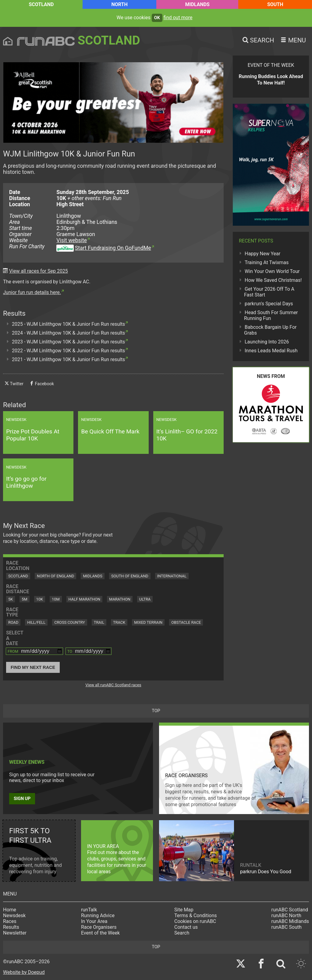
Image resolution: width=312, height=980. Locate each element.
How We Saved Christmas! (273, 280)
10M (56, 599)
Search (182, 933)
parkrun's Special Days (269, 304)
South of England (130, 576)
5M (24, 599)
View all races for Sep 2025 (39, 271)
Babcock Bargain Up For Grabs (270, 330)
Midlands (197, 4)
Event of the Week (100, 933)
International (172, 576)
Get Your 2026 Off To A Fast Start (269, 292)
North (119, 4)
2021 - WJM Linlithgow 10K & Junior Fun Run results (68, 359)
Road (13, 622)
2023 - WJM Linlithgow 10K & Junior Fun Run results (68, 342)
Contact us (186, 927)
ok (157, 18)
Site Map (184, 910)
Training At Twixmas (267, 262)
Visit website (72, 240)
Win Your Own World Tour (272, 271)
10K (40, 599)
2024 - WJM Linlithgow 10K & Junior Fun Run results (68, 333)
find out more (178, 18)
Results (11, 927)
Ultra (145, 599)
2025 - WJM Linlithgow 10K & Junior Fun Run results (68, 324)
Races (10, 921)
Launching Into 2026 (267, 342)
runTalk (89, 910)
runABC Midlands (290, 921)
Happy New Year (262, 254)
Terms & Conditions (196, 915)
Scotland (41, 4)
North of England (55, 576)
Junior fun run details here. (32, 292)
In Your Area (94, 921)
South (275, 4)
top (156, 711)
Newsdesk (14, 915)
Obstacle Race (186, 622)
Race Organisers (99, 927)
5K (11, 599)
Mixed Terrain (148, 622)
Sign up (22, 799)
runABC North (286, 915)
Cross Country (70, 622)
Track (119, 622)
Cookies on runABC (195, 921)
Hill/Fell (36, 622)
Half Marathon (85, 599)
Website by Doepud (24, 972)
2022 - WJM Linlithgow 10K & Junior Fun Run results (68, 351)
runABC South (287, 927)
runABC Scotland (290, 910)
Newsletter (15, 933)
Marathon (120, 599)
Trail (99, 622)
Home (10, 910)
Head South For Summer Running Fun (271, 315)
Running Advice (98, 915)
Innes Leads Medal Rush (271, 351)
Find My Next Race (33, 667)
